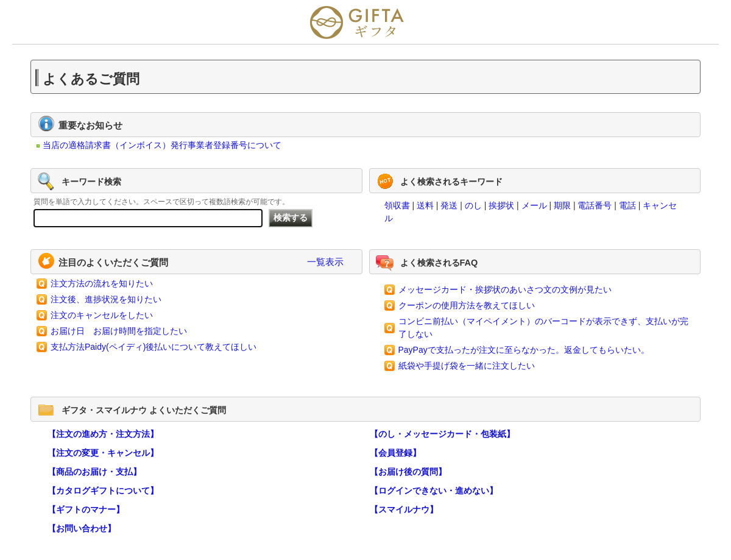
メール (534, 205)
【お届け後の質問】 (408, 472)
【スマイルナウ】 (404, 509)
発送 (449, 205)
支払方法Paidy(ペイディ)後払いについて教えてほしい (154, 347)
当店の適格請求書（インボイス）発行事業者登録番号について (162, 145)
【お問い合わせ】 (82, 528)
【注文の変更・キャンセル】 (103, 453)
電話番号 (595, 205)
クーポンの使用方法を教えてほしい (467, 305)
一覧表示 (325, 262)
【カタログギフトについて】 (103, 491)
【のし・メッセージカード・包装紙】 (442, 434)
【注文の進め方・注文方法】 (103, 434)
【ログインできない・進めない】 (434, 491)
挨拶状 (501, 205)
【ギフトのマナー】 (86, 509)
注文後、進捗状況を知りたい (106, 299)
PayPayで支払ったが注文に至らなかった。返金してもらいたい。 (524, 350)
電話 (627, 205)
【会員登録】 (395, 453)
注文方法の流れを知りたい (102, 283)
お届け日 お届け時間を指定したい (119, 331)
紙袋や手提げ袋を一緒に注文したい (467, 366)
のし (473, 205)
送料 (425, 205)
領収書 (397, 205)
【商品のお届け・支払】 (94, 472)
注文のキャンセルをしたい (102, 315)
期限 (562, 205)
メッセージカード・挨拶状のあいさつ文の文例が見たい (505, 289)
